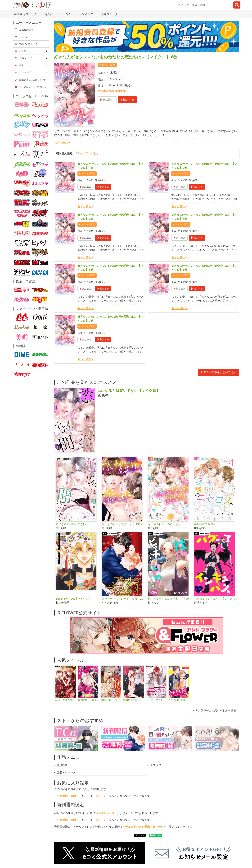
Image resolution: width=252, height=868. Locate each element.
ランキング (86, 14)
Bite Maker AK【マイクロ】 (73, 599)
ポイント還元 (108, 65)
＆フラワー (116, 79)
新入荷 (49, 14)
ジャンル (66, 14)
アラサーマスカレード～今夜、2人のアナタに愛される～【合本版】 (124, 599)
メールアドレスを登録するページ (143, 827)
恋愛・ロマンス (66, 772)
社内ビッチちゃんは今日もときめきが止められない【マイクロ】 (170, 599)
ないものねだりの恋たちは (164, 524)
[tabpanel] (65, 684)
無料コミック (109, 14)
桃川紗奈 (115, 72)
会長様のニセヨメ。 (206, 524)
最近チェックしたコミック (33, 80)
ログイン (101, 796)
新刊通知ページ (105, 813)
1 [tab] (147, 705)
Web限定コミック (25, 14)
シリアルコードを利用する (33, 87)
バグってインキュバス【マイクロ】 (216, 599)
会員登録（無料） (68, 796)
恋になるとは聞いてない (71, 524)
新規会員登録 (26, 30)
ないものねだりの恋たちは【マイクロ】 (124, 524)
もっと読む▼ (62, 143)
